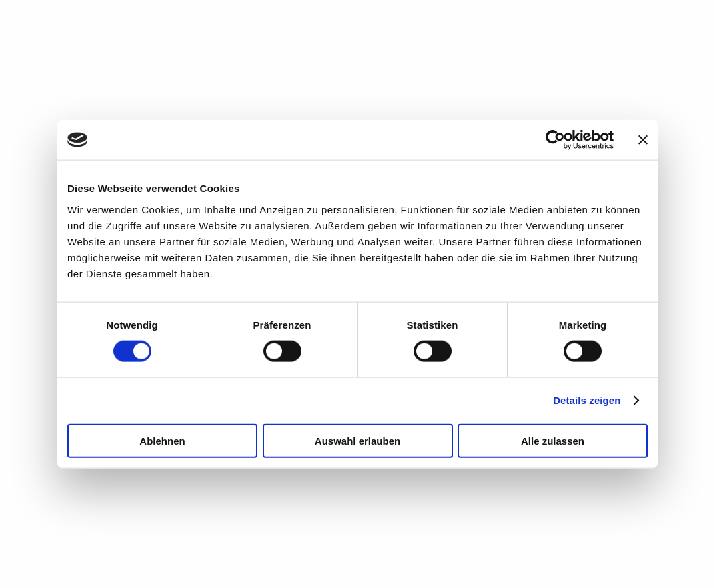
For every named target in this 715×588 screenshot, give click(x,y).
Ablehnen (162, 440)
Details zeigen (587, 400)
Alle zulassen (553, 440)
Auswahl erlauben (357, 440)
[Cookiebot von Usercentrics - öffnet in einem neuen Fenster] (555, 140)
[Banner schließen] (643, 140)
